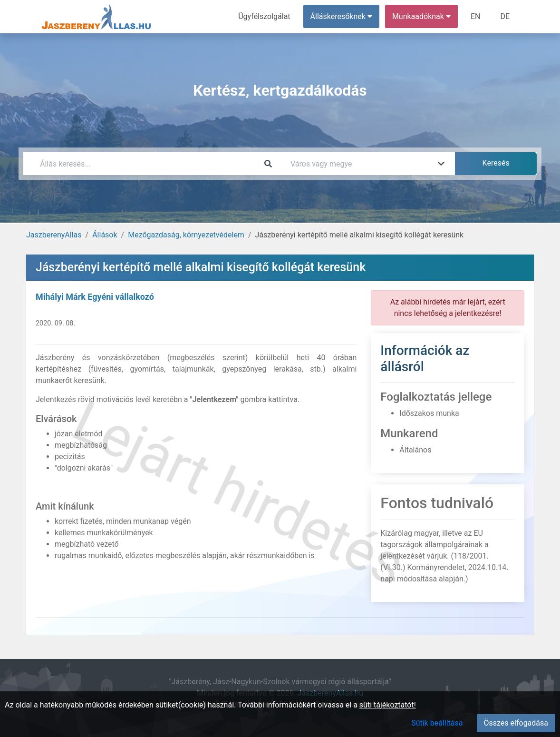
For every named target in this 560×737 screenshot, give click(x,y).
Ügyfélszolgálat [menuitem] (264, 16)
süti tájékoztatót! (388, 705)
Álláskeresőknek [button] (341, 16)
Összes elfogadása (516, 723)
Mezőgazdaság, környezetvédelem (186, 235)
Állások (105, 235)
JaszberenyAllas (54, 235)
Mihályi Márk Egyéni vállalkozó (95, 297)
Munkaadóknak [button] (421, 16)
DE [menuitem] (505, 16)
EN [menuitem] (476, 16)
